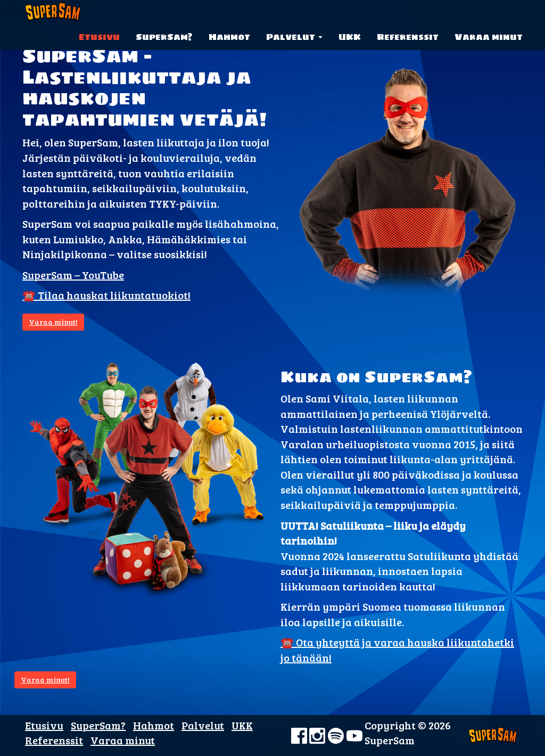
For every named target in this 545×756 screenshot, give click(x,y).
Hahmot (229, 37)
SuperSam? (164, 37)
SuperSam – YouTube (73, 275)
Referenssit (408, 37)
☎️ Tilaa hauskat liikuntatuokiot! (106, 295)
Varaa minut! (53, 322)
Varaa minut (489, 37)
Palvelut (294, 37)
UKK (350, 37)
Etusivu (99, 37)
